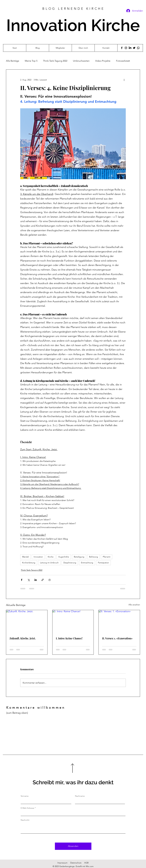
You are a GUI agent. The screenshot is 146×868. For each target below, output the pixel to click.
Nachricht (25, 820)
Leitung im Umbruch (49, 563)
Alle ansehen (134, 605)
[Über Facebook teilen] (22, 580)
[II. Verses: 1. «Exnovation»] (119, 622)
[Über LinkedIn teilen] (36, 580)
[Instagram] (126, 48)
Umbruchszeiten (81, 61)
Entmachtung (87, 563)
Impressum (62, 863)
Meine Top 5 (31, 61)
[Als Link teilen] (43, 580)
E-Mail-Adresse (27, 808)
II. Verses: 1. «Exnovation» (117, 638)
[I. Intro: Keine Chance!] (73, 622)
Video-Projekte (103, 61)
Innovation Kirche (73, 25)
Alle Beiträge (13, 61)
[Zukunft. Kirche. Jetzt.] (27, 622)
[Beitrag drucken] (50, 580)
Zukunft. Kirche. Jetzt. (23, 638)
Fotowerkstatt (123, 61)
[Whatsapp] (138, 48)
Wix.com (90, 866)
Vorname (25, 796)
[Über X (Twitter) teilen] (29, 580)
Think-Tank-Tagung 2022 (55, 61)
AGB (86, 863)
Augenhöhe (64, 557)
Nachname (80, 796)
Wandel (25, 557)
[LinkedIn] (130, 48)
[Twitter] (134, 48)
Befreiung (94, 557)
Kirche (51, 557)
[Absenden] (73, 846)
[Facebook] (122, 48)
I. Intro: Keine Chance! (69, 638)
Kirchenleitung (29, 563)
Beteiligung (79, 557)
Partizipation (103, 563)
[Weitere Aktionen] (124, 80)
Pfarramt (107, 557)
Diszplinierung (70, 563)
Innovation (38, 557)
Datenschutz (76, 863)
